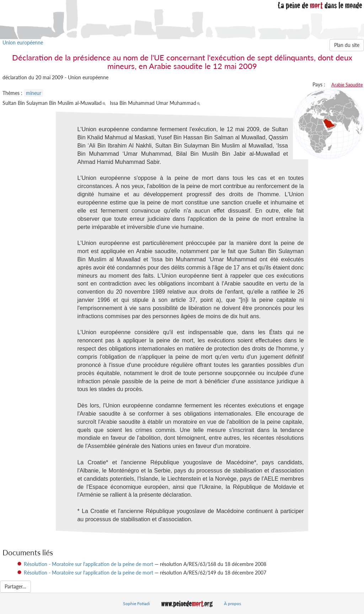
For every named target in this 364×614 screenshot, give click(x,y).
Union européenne (23, 42)
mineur (34, 93)
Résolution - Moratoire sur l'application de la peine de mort (89, 564)
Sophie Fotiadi (136, 604)
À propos (232, 604)
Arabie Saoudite (347, 85)
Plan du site (347, 45)
